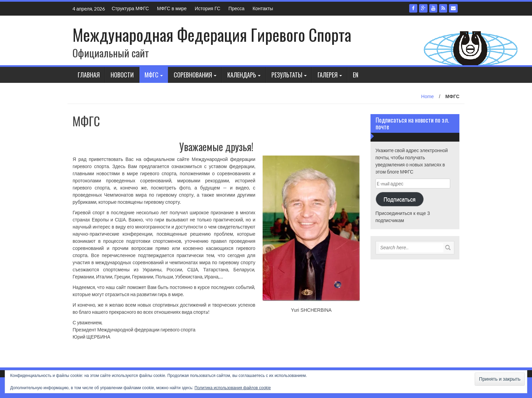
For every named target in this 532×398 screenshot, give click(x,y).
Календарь (242, 75)
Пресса (236, 8)
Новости (122, 75)
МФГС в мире (172, 8)
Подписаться (399, 199)
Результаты (287, 75)
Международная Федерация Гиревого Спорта (212, 34)
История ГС (207, 8)
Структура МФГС (130, 8)
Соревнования (193, 75)
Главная (89, 75)
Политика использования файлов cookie (233, 388)
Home (427, 96)
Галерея (328, 75)
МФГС (151, 75)
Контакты (263, 8)
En (356, 75)
